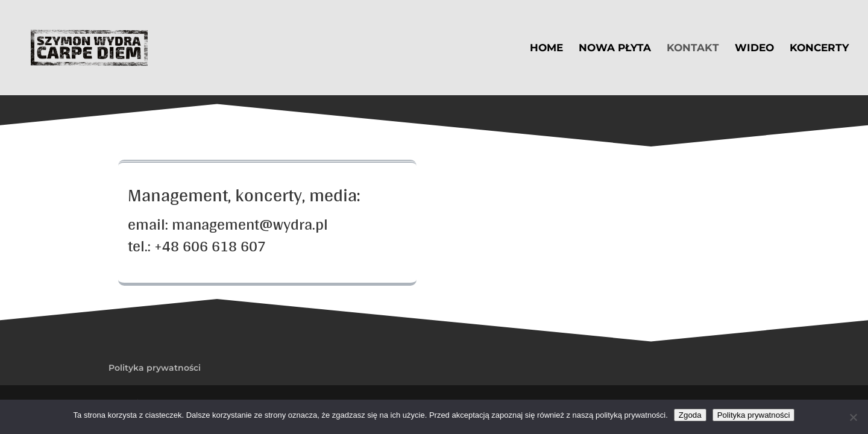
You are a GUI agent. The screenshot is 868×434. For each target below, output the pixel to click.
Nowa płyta (615, 49)
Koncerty (819, 49)
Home (546, 49)
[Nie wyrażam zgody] (853, 417)
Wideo (754, 49)
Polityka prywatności (155, 368)
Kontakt (693, 49)
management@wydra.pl (250, 224)
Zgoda (690, 415)
